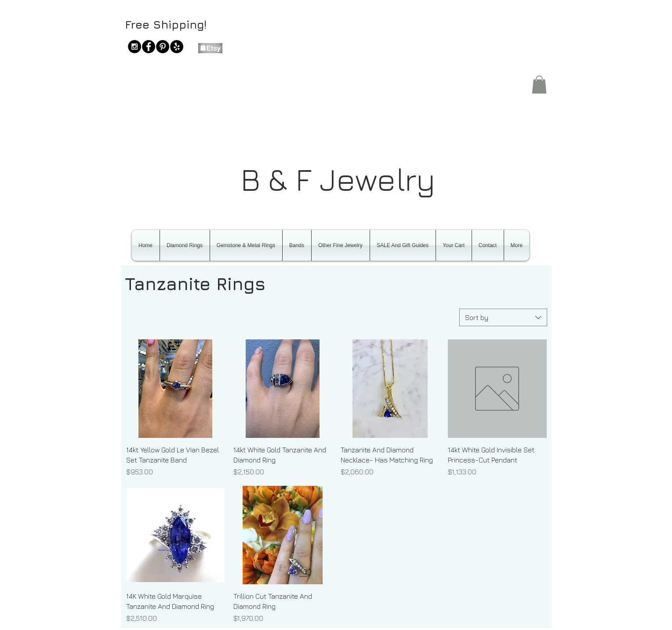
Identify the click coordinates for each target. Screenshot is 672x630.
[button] (539, 85)
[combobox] (503, 317)
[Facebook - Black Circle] (149, 47)
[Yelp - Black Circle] (177, 47)
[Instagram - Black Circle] (134, 47)
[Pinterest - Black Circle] (163, 47)
